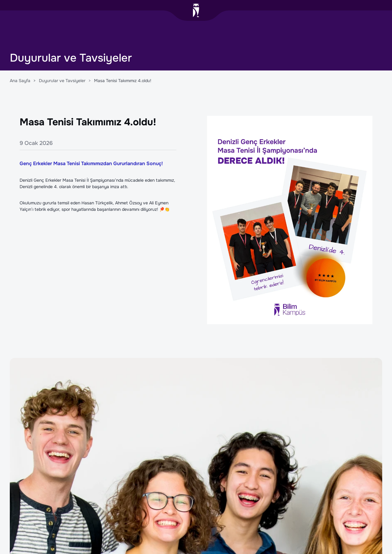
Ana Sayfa (20, 81)
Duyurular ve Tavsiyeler (62, 81)
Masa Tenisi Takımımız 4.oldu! (123, 81)
